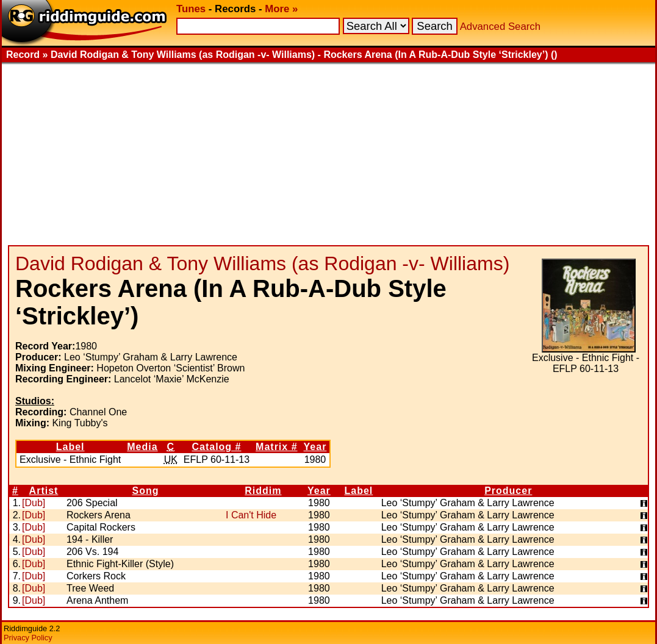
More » (281, 9)
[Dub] (34, 503)
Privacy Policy (28, 638)
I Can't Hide (251, 515)
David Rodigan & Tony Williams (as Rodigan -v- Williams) (262, 263)
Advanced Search (500, 27)
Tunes (191, 9)
